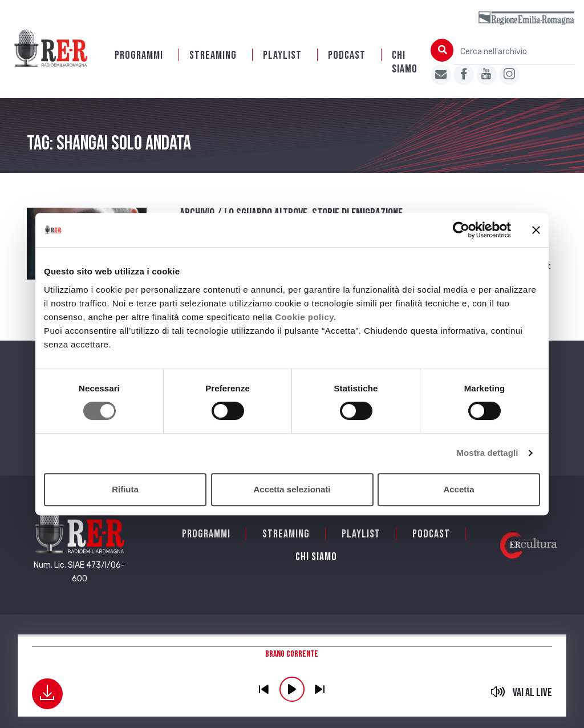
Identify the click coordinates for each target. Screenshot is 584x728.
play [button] (292, 689)
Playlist (282, 55)
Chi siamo (405, 62)
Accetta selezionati (292, 489)
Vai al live (532, 693)
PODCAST (347, 55)
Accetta (459, 489)
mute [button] (498, 691)
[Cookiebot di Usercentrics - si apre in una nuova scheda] (461, 230)
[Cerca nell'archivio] (514, 52)
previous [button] (264, 689)
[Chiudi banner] (536, 230)
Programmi (139, 55)
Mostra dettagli (487, 453)
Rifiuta (125, 489)
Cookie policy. (306, 317)
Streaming (213, 55)
